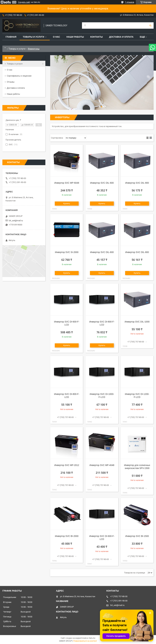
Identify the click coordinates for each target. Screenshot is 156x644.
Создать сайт (24, 2)
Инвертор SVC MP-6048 (67, 183)
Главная (11, 37)
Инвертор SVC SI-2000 (67, 252)
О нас (56, 37)
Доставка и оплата (121, 37)
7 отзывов (130, 2)
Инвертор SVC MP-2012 (67, 465)
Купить (67, 203)
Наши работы (75, 37)
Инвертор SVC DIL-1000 (137, 322)
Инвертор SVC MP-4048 (102, 465)
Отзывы (11, 82)
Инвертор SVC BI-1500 (137, 536)
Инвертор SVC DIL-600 (102, 183)
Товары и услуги (34, 37)
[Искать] (150, 26)
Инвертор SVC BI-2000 (67, 536)
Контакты (96, 37)
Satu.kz (92, 638)
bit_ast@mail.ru (16, 221)
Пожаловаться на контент (85, 641)
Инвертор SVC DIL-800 (137, 183)
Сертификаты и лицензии (19, 76)
